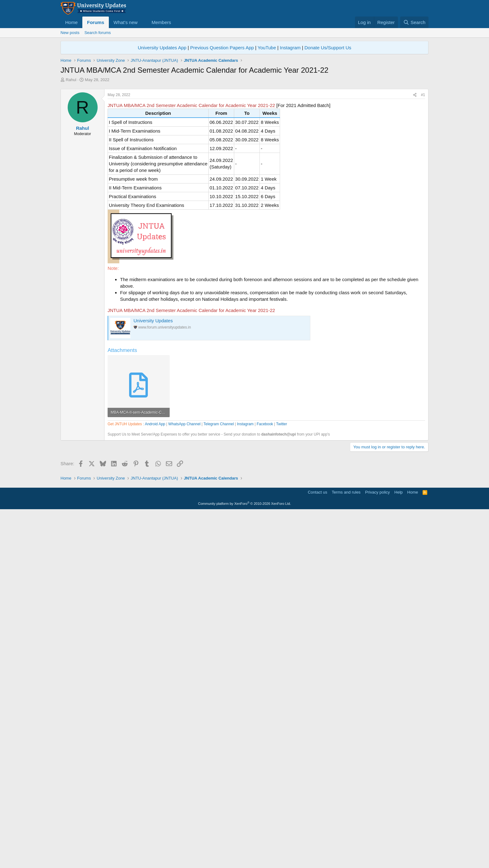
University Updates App (162, 48)
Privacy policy (378, 848)
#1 (423, 182)
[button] (143, 22)
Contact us (317, 848)
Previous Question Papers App (222, 48)
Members (161, 22)
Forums (96, 22)
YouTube (267, 48)
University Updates (153, 408)
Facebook (265, 602)
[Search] (414, 22)
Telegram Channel (219, 602)
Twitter (281, 602)
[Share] (415, 182)
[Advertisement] (244, 129)
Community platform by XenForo (244, 859)
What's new (126, 22)
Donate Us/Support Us (328, 48)
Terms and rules (346, 848)
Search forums (98, 33)
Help (399, 848)
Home (71, 22)
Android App (155, 602)
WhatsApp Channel (184, 602)
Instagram (290, 48)
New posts (70, 33)
